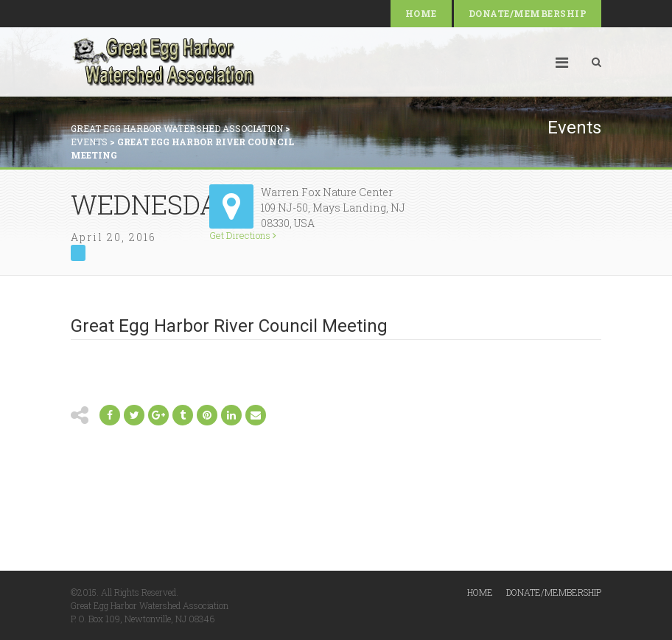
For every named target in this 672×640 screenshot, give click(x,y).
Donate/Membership (528, 13)
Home (421, 13)
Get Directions (243, 236)
